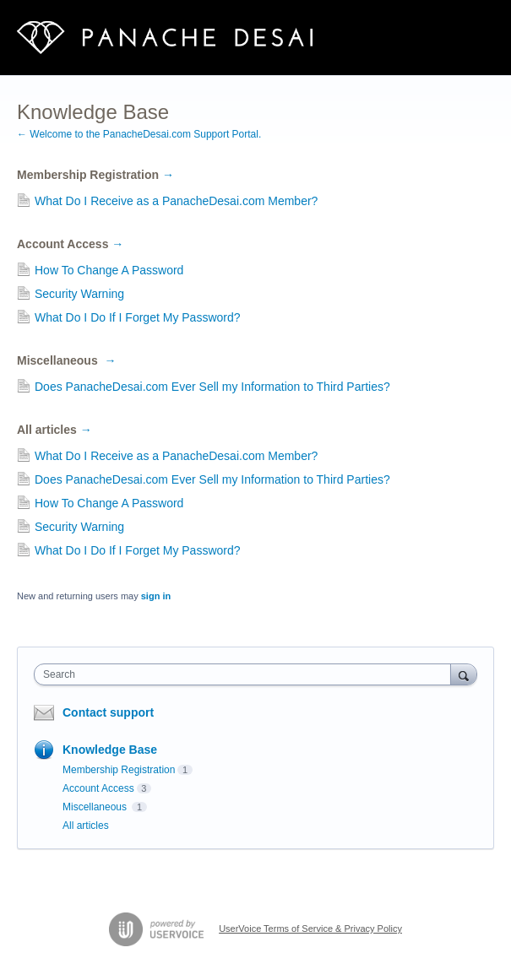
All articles (54, 430)
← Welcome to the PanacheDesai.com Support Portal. (139, 134)
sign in (156, 596)
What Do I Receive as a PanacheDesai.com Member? (176, 201)
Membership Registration (95, 175)
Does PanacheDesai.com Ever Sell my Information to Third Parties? (212, 387)
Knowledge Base (110, 750)
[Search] (464, 674)
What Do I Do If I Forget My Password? (138, 317)
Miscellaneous (66, 360)
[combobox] (246, 674)
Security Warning (79, 294)
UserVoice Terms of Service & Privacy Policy (310, 929)
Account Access (70, 244)
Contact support (108, 712)
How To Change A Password (109, 270)
